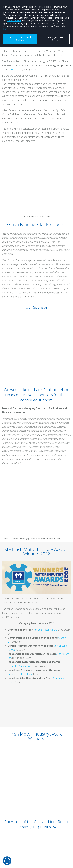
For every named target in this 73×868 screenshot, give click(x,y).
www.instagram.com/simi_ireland (23, 844)
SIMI (10, 849)
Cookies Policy (14, 21)
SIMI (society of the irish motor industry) (26, 834)
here (6, 29)
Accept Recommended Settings (20, 39)
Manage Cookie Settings (56, 39)
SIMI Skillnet (13, 854)
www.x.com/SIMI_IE (16, 839)
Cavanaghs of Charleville (20, 474)
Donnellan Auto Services (20, 466)
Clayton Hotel (15, 69)
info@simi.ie (14, 829)
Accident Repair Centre (45, 430)
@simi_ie (12, 859)
